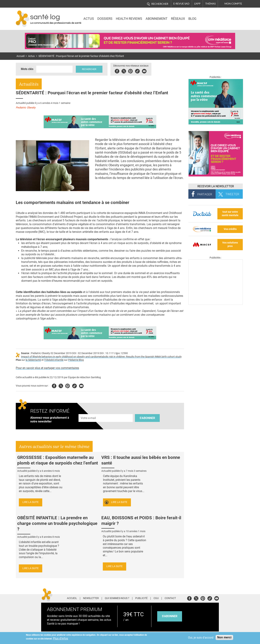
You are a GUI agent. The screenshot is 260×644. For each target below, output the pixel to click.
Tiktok (137, 71)
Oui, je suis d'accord (201, 638)
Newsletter (91, 598)
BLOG (192, 19)
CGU (156, 598)
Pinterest (130, 71)
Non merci (224, 637)
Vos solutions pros (230, 244)
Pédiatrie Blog (76, 360)
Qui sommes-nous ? (117, 598)
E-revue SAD (181, 4)
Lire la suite (31, 502)
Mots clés (27, 69)
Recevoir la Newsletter (216, 186)
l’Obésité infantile (54, 360)
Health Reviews (129, 19)
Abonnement (157, 19)
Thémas (210, 4)
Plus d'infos (60, 638)
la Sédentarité (33, 360)
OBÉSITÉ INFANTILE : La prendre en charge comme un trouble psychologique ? (57, 523)
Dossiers (105, 19)
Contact (170, 598)
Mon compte (233, 4)
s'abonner (170, 616)
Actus (89, 19)
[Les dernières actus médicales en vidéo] (216, 304)
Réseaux (178, 19)
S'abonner (147, 418)
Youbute (144, 71)
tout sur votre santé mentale (230, 214)
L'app (197, 4)
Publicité (141, 598)
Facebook (117, 71)
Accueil (20, 56)
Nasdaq (212, 16)
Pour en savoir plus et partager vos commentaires (47, 368)
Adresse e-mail (88, 412)
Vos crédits (230, 229)
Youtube (81, 385)
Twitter (124, 71)
